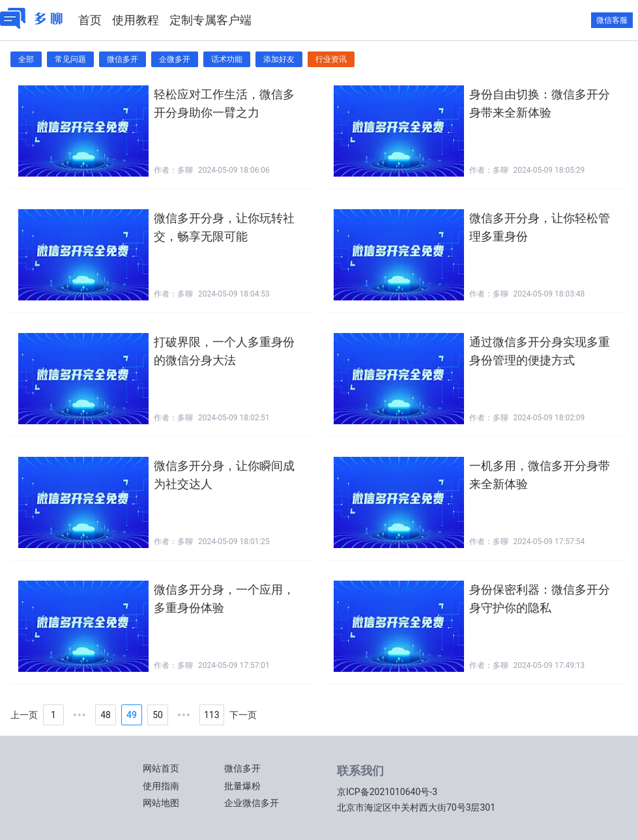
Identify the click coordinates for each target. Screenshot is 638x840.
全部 (26, 59)
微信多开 (123, 59)
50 (158, 715)
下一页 (243, 715)
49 (132, 715)
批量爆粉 (242, 786)
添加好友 (279, 59)
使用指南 (161, 786)
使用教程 (136, 20)
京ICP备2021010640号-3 (387, 792)
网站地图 (161, 803)
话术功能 (227, 59)
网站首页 (161, 768)
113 (212, 715)
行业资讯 (331, 59)
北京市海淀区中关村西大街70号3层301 (416, 807)
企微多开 (175, 59)
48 (106, 715)
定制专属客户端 (210, 20)
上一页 (24, 715)
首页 (90, 20)
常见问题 (70, 59)
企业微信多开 (252, 803)
